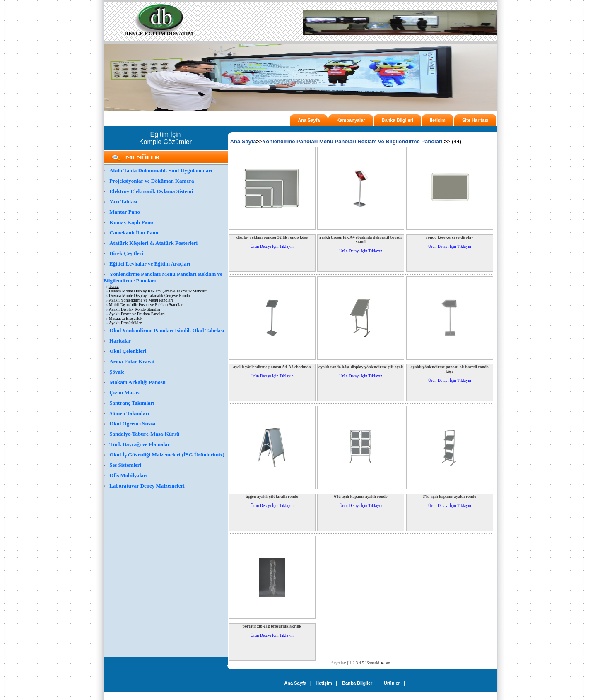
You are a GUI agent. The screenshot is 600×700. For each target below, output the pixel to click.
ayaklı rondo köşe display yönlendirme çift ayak (361, 367)
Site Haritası (475, 120)
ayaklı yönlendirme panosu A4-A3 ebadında (272, 367)
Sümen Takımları (129, 413)
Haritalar (120, 341)
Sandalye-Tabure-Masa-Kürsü (144, 434)
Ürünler (392, 683)
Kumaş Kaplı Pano (131, 222)
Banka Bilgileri (398, 120)
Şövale (117, 372)
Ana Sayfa (309, 120)
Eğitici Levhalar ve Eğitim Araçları (150, 264)
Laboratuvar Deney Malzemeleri (147, 486)
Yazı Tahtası (123, 202)
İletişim (438, 120)
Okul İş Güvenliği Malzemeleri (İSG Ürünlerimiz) (167, 455)
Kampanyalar (351, 120)
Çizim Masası (125, 392)
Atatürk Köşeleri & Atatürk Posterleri (153, 243)
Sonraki (376, 663)
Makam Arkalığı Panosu (137, 382)
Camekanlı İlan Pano (134, 233)
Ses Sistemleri (125, 465)
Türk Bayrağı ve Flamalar (140, 444)
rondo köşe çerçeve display (450, 237)
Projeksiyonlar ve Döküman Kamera (152, 181)
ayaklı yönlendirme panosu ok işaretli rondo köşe (450, 369)
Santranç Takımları (132, 403)
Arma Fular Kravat (132, 361)
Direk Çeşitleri (126, 253)
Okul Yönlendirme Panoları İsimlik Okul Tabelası (167, 330)
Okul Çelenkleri (128, 351)
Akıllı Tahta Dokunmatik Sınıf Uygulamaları (161, 170)
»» (388, 663)
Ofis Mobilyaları (128, 475)
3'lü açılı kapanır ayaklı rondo (449, 496)
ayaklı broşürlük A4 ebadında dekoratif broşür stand (361, 239)
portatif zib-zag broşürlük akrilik (272, 626)
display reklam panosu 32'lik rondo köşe (272, 237)
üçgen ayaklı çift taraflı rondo (272, 496)
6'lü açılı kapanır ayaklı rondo (361, 496)
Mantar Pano (125, 212)
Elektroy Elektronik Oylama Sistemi (151, 191)
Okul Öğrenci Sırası (132, 424)
